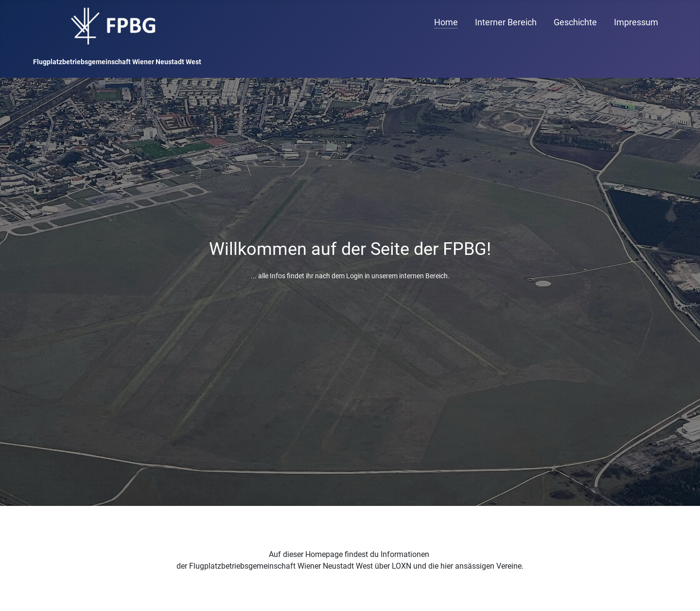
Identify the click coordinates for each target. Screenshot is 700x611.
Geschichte (575, 22)
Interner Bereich (506, 22)
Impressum (636, 22)
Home (446, 22)
